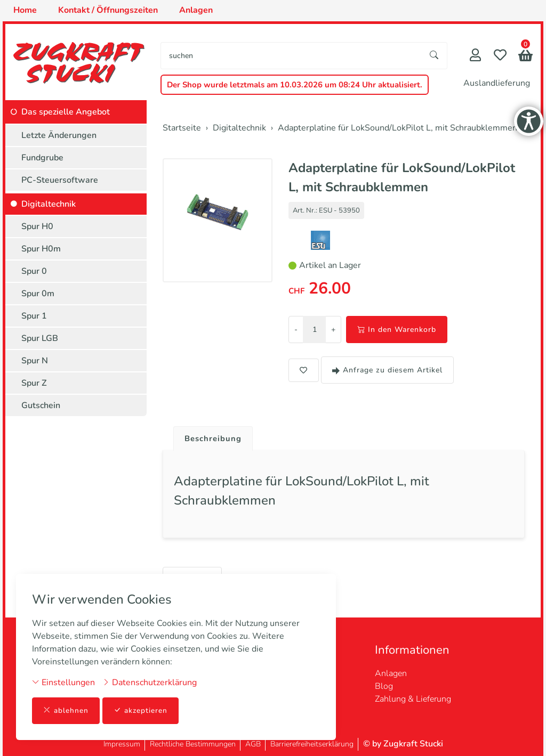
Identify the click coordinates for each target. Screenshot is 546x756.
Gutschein (41, 405)
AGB (253, 744)
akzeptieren (141, 710)
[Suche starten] (435, 56)
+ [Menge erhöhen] (333, 330)
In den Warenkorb (397, 330)
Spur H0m (41, 249)
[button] (525, 57)
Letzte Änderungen (59, 135)
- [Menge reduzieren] (296, 330)
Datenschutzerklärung (150, 682)
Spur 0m (38, 294)
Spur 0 (34, 271)
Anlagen (391, 673)
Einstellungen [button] (63, 682)
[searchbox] (291, 56)
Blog (384, 686)
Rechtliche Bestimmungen (193, 744)
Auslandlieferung (497, 83)
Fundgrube (42, 158)
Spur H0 (37, 226)
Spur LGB (40, 338)
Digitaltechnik (49, 204)
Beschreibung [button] (215, 439)
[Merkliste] (500, 56)
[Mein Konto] (475, 56)
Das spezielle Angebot (66, 112)
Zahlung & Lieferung (413, 699)
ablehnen (66, 710)
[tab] (211, 436)
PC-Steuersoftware (60, 180)
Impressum (122, 744)
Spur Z (34, 383)
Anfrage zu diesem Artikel (387, 370)
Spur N (35, 361)
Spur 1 (34, 316)
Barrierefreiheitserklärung (312, 744)
